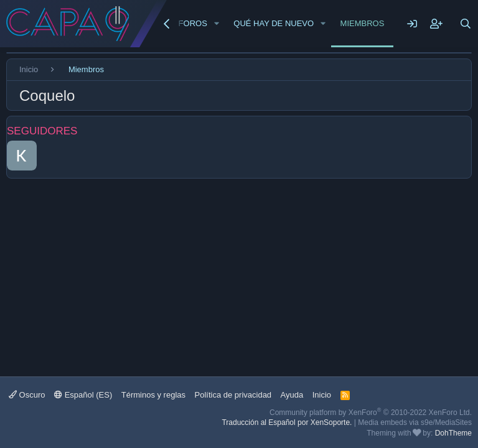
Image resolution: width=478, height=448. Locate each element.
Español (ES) (83, 395)
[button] (217, 24)
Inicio (322, 395)
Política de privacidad (233, 395)
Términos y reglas (153, 395)
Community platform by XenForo (371, 413)
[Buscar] (466, 24)
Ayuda (292, 395)
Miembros (363, 23)
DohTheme (453, 433)
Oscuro (27, 395)
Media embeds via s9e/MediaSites (415, 422)
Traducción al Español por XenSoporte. (287, 422)
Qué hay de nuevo (274, 23)
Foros (193, 23)
